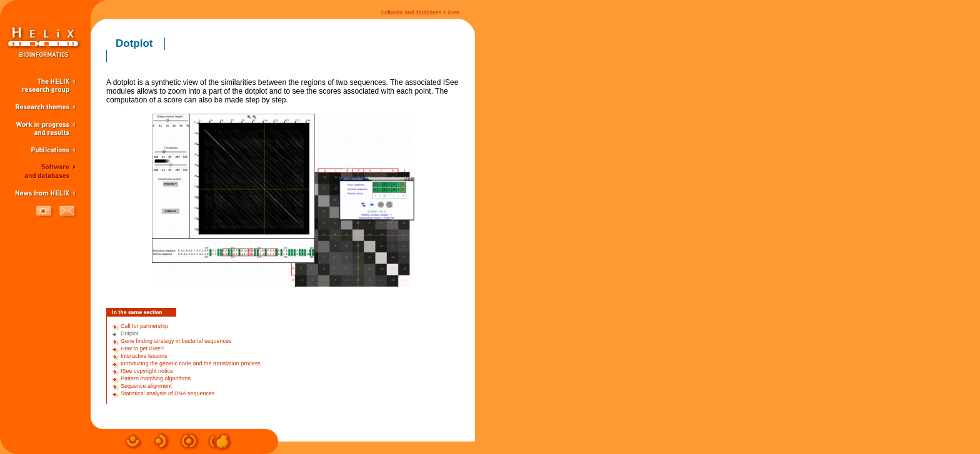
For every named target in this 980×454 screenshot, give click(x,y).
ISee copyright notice (147, 371)
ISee (453, 12)
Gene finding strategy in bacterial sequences (176, 341)
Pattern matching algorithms (156, 378)
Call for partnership (144, 326)
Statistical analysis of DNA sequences (168, 393)
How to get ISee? (142, 348)
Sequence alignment (146, 386)
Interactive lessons (144, 356)
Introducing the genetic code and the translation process (191, 363)
